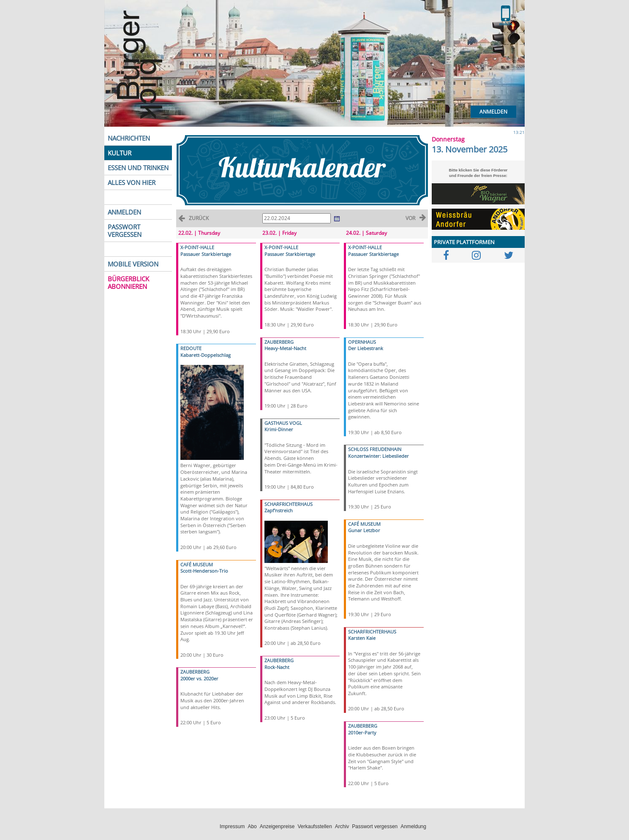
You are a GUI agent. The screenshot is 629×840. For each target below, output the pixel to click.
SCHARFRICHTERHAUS (289, 504)
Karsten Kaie (362, 638)
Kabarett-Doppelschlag (206, 355)
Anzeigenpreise (277, 826)
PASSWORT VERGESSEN (125, 231)
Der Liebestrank (366, 348)
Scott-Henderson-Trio (204, 571)
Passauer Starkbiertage (206, 254)
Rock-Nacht (277, 667)
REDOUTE (191, 348)
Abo (252, 826)
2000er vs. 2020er (199, 678)
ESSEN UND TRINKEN (138, 168)
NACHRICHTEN (129, 138)
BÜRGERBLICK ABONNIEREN (128, 283)
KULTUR (120, 153)
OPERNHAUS (362, 342)
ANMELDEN (124, 212)
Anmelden (493, 112)
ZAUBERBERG (195, 672)
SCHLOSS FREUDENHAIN (375, 449)
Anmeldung (413, 826)
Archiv (342, 826)
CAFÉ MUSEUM (197, 564)
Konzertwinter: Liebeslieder (378, 456)
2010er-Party (362, 733)
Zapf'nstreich (279, 510)
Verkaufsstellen (314, 826)
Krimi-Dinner (279, 429)
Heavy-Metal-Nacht (285, 348)
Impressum (232, 826)
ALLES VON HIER (132, 182)
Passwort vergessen (375, 826)
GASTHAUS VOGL (283, 423)
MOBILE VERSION (133, 264)
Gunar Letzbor (364, 530)
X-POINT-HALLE (197, 247)
